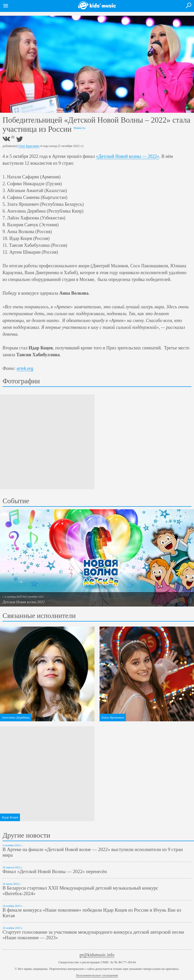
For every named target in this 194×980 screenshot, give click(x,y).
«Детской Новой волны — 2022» (128, 156)
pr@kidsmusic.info (97, 955)
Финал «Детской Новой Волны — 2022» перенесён (55, 871)
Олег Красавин (29, 146)
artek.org (25, 368)
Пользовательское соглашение (97, 975)
